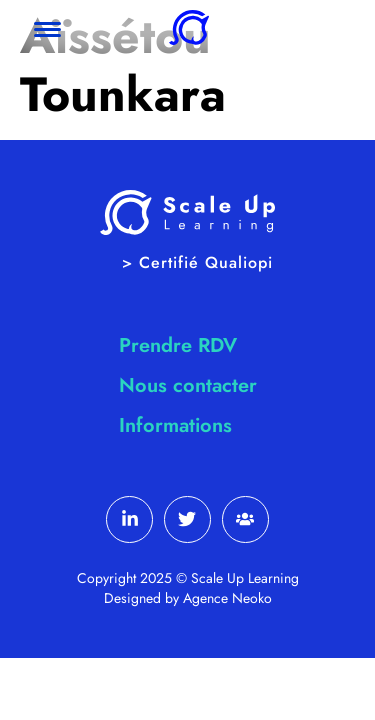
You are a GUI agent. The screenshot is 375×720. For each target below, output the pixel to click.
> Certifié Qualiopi (197, 262)
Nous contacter (188, 385)
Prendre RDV (178, 345)
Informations (175, 425)
